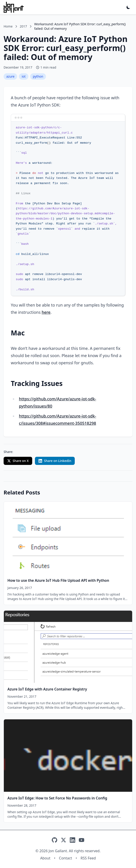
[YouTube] (82, 840)
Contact (66, 858)
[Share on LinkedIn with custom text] (55, 461)
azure (10, 76)
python (38, 76)
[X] (63, 840)
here (46, 312)
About (45, 858)
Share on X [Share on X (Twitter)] (18, 461)
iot (24, 76)
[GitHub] (54, 840)
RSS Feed (88, 858)
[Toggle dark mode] (128, 7)
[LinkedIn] (73, 840)
